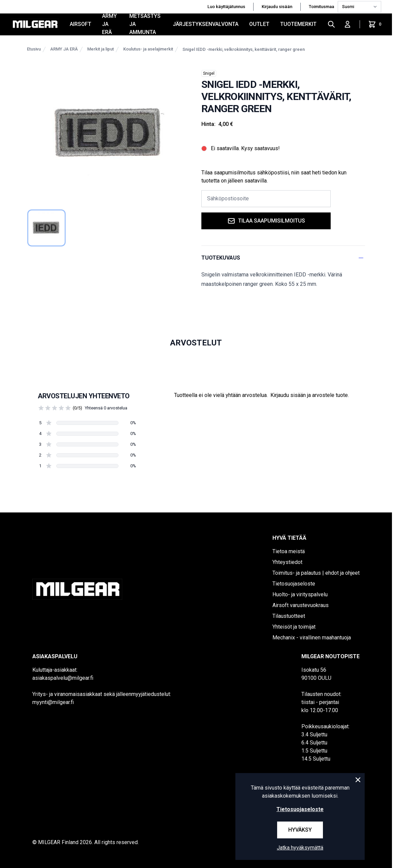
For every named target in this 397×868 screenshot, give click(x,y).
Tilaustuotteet (289, 616)
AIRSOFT (80, 24)
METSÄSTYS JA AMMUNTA (145, 24)
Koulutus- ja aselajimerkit (148, 49)
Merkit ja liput (101, 49)
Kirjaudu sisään (277, 7)
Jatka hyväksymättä (300, 848)
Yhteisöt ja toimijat (294, 627)
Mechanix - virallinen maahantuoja (312, 638)
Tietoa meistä (289, 551)
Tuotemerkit (298, 24)
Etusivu (34, 49)
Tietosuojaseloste (294, 584)
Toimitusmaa (322, 7)
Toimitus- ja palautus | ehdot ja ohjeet (316, 573)
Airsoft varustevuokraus (301, 605)
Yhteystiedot (287, 562)
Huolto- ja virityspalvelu (300, 594)
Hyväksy (300, 830)
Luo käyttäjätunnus (226, 7)
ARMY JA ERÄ (109, 24)
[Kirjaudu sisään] (348, 24)
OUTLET (259, 24)
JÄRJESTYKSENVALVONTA (206, 24)
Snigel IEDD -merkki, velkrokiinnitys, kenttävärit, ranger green (244, 49)
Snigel (209, 73)
